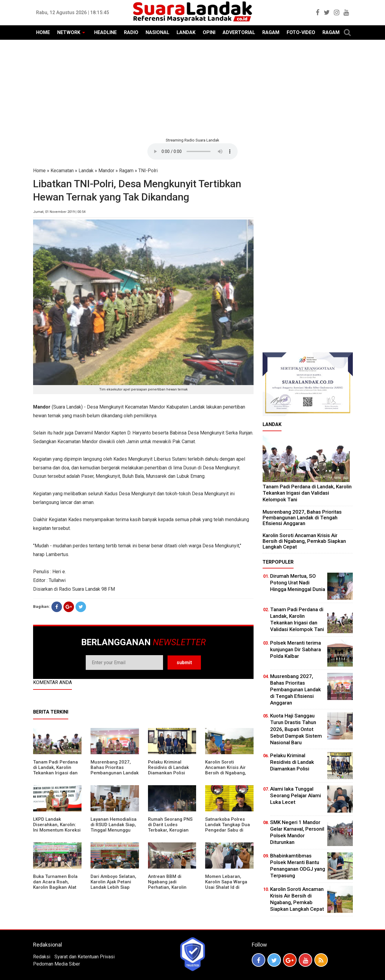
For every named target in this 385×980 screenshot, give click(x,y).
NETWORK (69, 32)
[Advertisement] (192, 88)
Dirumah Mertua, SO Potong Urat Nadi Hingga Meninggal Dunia (298, 583)
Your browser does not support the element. (192, 151)
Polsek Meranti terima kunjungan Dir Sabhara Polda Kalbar (296, 649)
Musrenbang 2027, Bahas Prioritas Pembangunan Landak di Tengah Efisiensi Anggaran (115, 773)
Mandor (106, 171)
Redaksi (42, 957)
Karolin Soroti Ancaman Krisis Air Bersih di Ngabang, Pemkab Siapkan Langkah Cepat (226, 773)
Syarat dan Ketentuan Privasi (85, 957)
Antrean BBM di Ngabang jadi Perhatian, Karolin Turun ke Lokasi (167, 885)
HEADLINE (105, 32)
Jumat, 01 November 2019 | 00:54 (59, 212)
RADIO (131, 32)
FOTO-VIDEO (301, 32)
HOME (43, 32)
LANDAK (186, 32)
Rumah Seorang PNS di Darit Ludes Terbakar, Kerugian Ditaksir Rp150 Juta (170, 827)
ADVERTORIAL (239, 32)
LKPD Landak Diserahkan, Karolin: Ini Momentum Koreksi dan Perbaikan (57, 827)
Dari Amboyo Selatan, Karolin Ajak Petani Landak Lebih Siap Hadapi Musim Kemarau (113, 887)
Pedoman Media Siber (57, 964)
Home (39, 171)
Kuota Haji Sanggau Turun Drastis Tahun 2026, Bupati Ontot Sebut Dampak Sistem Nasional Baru (296, 729)
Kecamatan (62, 171)
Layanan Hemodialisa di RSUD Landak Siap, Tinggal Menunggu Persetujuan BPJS (114, 827)
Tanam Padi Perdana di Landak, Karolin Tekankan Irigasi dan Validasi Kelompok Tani (55, 773)
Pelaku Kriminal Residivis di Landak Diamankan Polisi (168, 767)
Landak (86, 171)
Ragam (126, 171)
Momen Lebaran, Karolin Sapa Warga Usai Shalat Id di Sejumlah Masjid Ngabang (226, 887)
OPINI (209, 32)
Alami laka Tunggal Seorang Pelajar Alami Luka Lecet (296, 795)
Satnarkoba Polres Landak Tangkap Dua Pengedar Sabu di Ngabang (228, 827)
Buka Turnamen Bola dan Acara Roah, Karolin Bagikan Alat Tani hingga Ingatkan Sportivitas (55, 887)
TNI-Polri (148, 171)
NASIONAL (157, 32)
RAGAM (271, 32)
